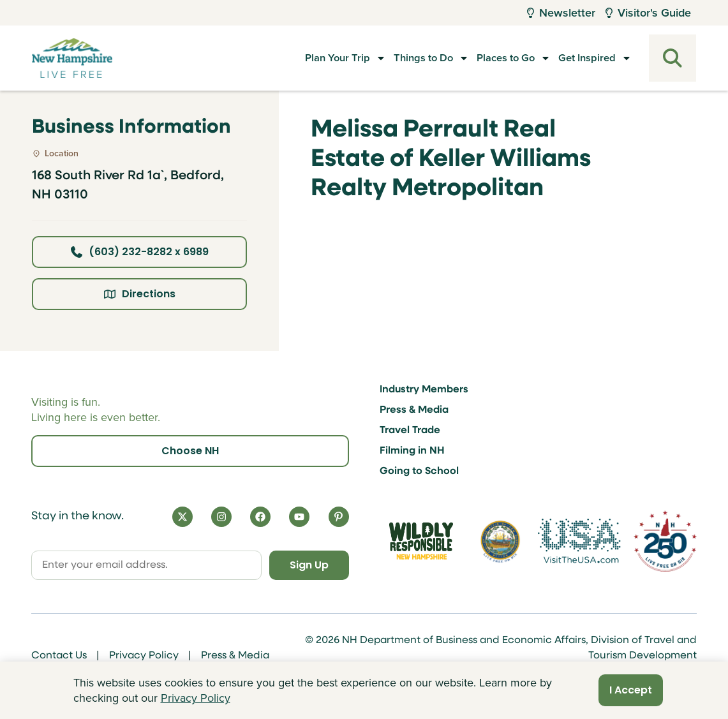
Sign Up (309, 565)
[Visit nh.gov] (500, 541)
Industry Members (424, 390)
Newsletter (561, 13)
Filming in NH (412, 451)
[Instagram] (221, 517)
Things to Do (397, 58)
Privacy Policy (144, 656)
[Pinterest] (339, 517)
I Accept (631, 690)
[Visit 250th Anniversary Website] (665, 541)
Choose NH (190, 451)
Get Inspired (584, 58)
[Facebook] (260, 517)
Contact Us (59, 656)
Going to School (419, 471)
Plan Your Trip (300, 58)
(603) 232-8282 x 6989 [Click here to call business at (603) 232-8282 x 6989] (140, 252)
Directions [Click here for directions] (140, 294)
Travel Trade (410, 431)
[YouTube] (299, 517)
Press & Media (414, 410)
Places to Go (491, 58)
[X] (182, 517)
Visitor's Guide (648, 13)
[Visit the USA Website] (579, 541)
